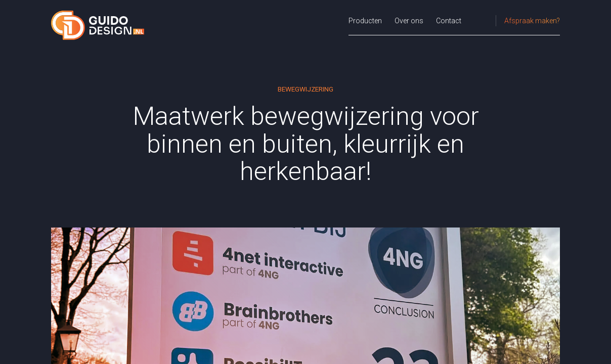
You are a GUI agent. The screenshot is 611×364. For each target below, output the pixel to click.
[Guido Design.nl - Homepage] (98, 25)
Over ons (409, 21)
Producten (365, 21)
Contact (449, 21)
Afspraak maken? (532, 21)
